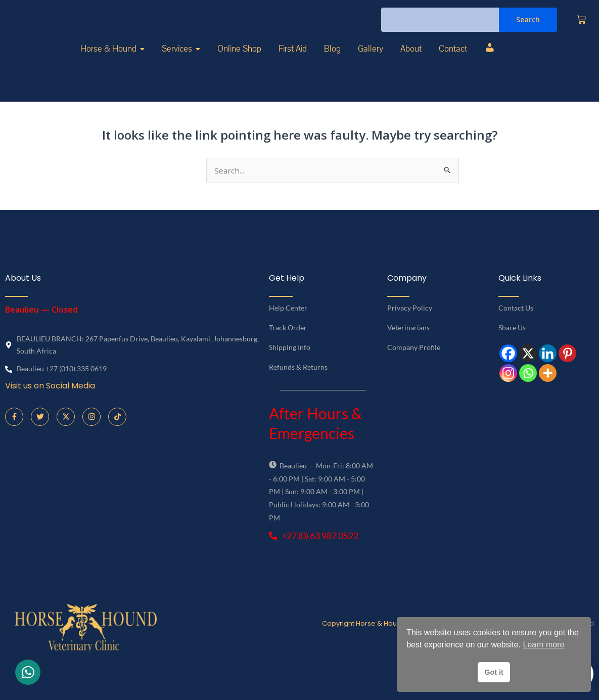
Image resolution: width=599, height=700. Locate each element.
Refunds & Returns (298, 391)
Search (528, 31)
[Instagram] (508, 397)
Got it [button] (494, 672)
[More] (548, 397)
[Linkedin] (548, 377)
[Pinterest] (567, 377)
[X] (528, 377)
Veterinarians (408, 351)
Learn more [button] (544, 645)
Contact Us (516, 332)
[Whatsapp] (528, 397)
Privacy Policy (410, 332)
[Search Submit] (448, 192)
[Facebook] (508, 377)
